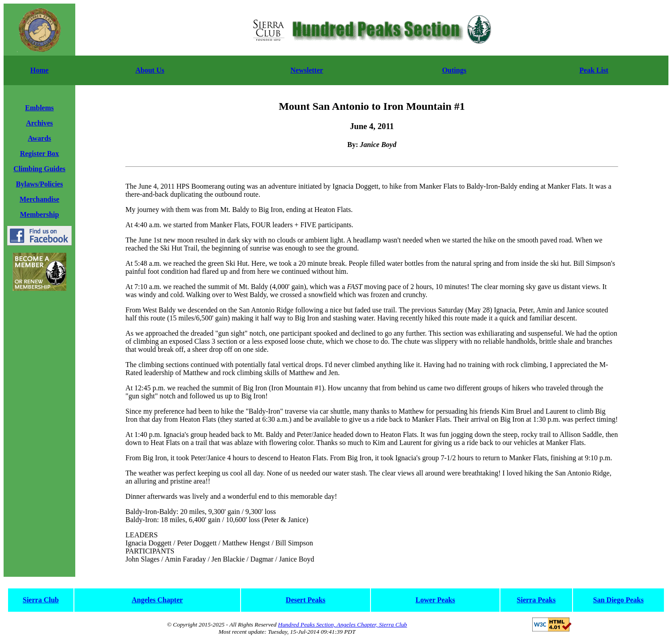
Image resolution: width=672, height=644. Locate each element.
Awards (39, 138)
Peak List (594, 70)
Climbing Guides (39, 169)
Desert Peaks (306, 600)
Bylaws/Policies (40, 184)
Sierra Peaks (536, 600)
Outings (454, 70)
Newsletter (307, 70)
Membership (39, 214)
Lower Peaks (435, 600)
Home (40, 70)
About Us (150, 70)
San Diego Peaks (618, 600)
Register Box (39, 153)
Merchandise (40, 199)
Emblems (39, 108)
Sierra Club (41, 600)
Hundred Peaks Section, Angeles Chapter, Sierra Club (343, 625)
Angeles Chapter (157, 600)
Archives (39, 123)
